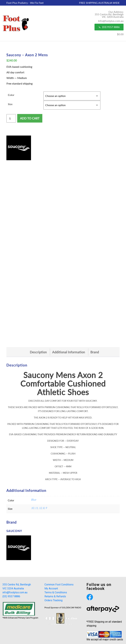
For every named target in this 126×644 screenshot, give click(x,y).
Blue (34, 499)
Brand (95, 352)
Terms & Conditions (56, 592)
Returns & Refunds (55, 596)
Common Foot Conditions (59, 585)
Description (38, 352)
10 (32, 508)
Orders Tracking (53, 600)
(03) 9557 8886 (109, 27)
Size (10, 104)
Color (11, 95)
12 (40, 508)
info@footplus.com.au (15, 592)
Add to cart (30, 118)
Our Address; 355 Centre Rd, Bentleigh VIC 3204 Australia (109, 14)
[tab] (38, 352)
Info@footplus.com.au (111, 21)
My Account (51, 588)
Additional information (69, 352)
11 (36, 508)
